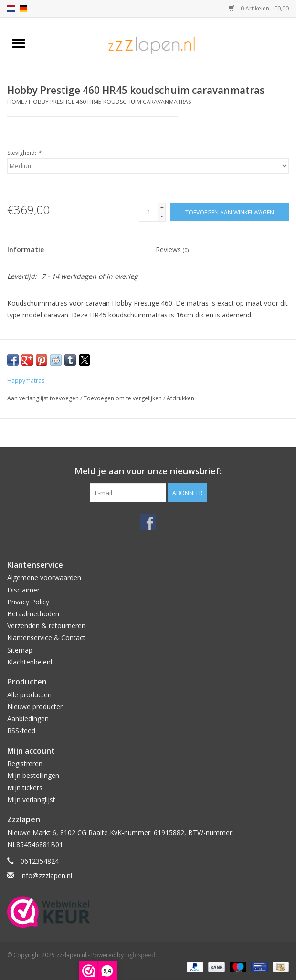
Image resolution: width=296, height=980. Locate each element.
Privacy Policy (28, 602)
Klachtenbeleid (30, 662)
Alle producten (29, 695)
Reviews (172, 250)
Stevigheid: (24, 153)
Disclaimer (23, 590)
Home (16, 102)
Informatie (26, 250)
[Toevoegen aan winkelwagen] (230, 212)
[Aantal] (148, 212)
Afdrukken (180, 398)
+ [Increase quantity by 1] (162, 208)
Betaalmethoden (33, 614)
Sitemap (20, 650)
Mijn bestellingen (33, 775)
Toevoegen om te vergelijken (123, 398)
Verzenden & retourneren (46, 626)
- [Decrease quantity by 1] (162, 216)
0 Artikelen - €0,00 (259, 8)
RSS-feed (21, 730)
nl (11, 9)
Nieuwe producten (36, 707)
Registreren (25, 763)
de (23, 9)
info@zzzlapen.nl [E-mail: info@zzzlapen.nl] (46, 875)
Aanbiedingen (28, 719)
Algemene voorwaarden (44, 577)
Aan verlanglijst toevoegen (44, 398)
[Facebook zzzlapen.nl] (148, 522)
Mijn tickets (25, 788)
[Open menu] (19, 43)
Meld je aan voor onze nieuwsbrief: (148, 471)
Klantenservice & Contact (46, 638)
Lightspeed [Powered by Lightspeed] (140, 955)
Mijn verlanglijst (31, 800)
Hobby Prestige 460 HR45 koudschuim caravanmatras (110, 102)
